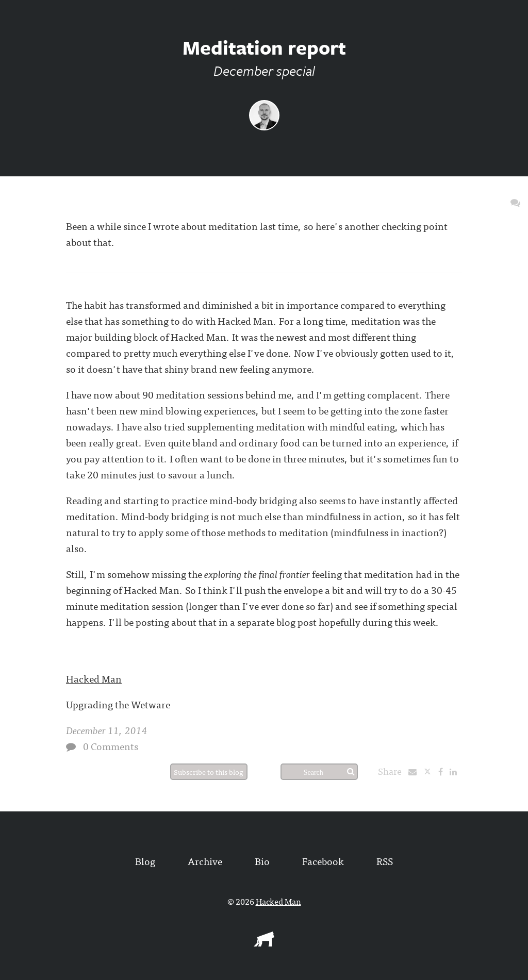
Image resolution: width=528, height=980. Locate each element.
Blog (145, 861)
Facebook (323, 861)
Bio (262, 861)
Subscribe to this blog (209, 772)
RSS (385, 861)
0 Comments (111, 746)
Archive (205, 861)
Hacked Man (94, 678)
